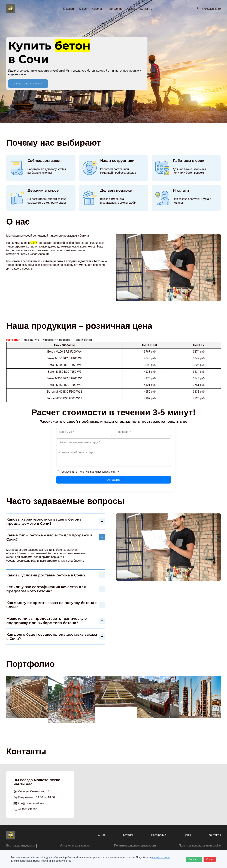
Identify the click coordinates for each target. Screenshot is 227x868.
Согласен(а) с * (88, 472)
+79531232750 (211, 9)
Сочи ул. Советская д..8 (34, 791)
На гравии (13, 340)
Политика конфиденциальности (135, 846)
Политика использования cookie (200, 846)
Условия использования (75, 846)
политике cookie (161, 857)
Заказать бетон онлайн (28, 84)
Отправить (113, 480)
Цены (131, 9)
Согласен (194, 859)
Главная (68, 9)
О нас (83, 9)
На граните (31, 340)
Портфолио (115, 9)
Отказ (210, 859)
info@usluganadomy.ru (33, 803)
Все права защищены (21, 846)
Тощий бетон (83, 340)
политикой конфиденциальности (98, 472)
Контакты (146, 9)
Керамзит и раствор (57, 340)
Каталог (128, 835)
